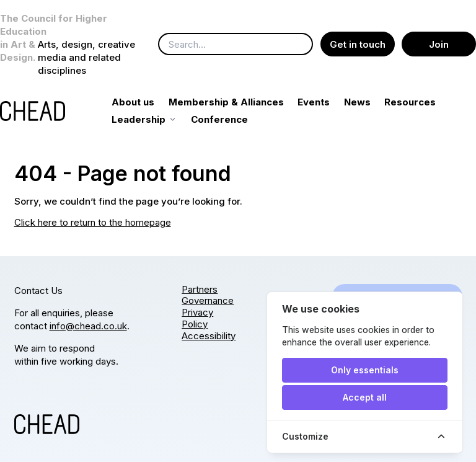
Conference (299, 119)
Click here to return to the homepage (93, 222)
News (371, 102)
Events (328, 102)
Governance (208, 300)
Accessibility (209, 336)
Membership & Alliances (240, 102)
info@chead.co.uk (88, 326)
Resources (152, 119)
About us (147, 102)
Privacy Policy (197, 318)
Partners (200, 289)
